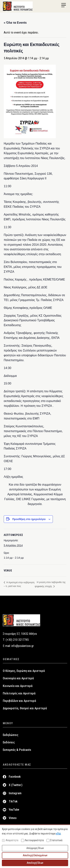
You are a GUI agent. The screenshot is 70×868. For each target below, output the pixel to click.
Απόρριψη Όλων (35, 848)
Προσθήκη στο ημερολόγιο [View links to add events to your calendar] (29, 519)
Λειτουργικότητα (32, 840)
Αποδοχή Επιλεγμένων (35, 855)
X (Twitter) (16, 785)
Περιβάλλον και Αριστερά (19, 701)
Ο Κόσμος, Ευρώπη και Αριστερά (24, 671)
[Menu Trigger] (63, 5)
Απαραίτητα (10, 840)
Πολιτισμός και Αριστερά (19, 693)
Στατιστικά (54, 840)
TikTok (13, 801)
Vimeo (13, 818)
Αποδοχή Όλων (35, 863)
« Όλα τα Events (15, 23)
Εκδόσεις (9, 742)
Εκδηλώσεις (11, 735)
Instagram (15, 793)
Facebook (15, 777)
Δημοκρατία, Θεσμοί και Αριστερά (25, 708)
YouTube (14, 810)
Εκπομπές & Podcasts (17, 750)
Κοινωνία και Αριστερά (18, 686)
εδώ (58, 834)
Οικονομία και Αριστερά (18, 678)
